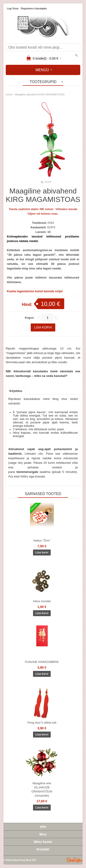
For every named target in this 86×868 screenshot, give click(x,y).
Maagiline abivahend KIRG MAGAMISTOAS (40, 94)
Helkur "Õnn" (42, 541)
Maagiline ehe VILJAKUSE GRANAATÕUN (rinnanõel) (42, 789)
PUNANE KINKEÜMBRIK (42, 662)
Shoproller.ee (75, 860)
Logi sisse (13, 8)
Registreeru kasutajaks (34, 8)
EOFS (51, 227)
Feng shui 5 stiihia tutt (42, 723)
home (9, 94)
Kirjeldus (16, 391)
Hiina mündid (42, 601)
